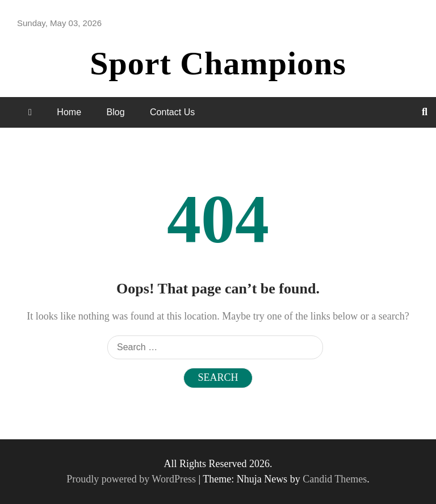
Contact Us (172, 112)
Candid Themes (335, 479)
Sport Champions (218, 63)
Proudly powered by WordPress (132, 479)
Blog (116, 112)
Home (69, 112)
